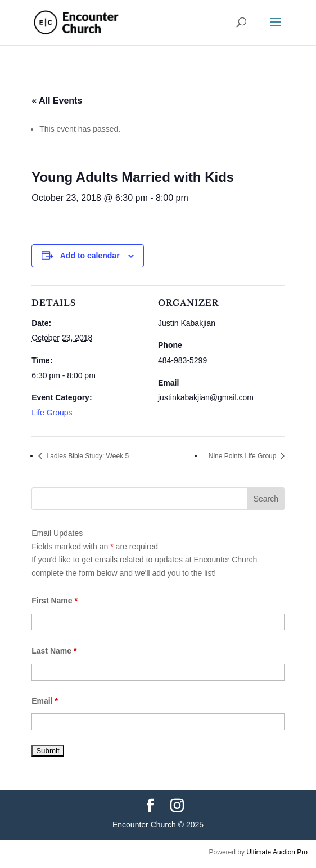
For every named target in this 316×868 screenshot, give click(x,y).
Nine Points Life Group (243, 456)
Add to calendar (90, 256)
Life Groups (52, 413)
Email (45, 701)
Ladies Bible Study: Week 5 (87, 456)
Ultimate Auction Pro (277, 852)
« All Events (57, 100)
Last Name (54, 651)
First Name (55, 601)
